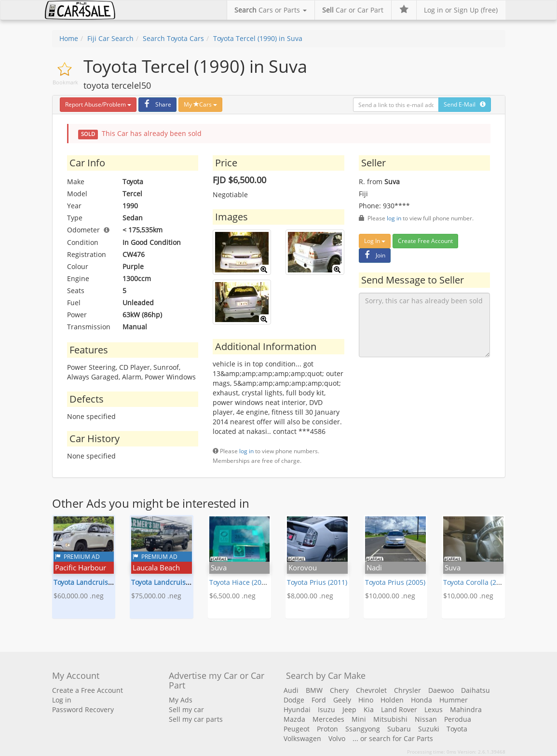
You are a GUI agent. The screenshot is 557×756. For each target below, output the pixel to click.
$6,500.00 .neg (232, 596)
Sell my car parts (196, 719)
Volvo (337, 738)
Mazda (294, 719)
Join (374, 255)
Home (69, 38)
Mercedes (328, 719)
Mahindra (466, 709)
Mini (359, 719)
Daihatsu (475, 690)
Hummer (454, 700)
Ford (319, 700)
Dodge (294, 700)
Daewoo (441, 690)
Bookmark (65, 82)
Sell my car (186, 709)
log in (246, 451)
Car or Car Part (353, 10)
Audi (291, 690)
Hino (366, 700)
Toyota (457, 729)
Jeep (349, 709)
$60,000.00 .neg (79, 596)
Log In (375, 241)
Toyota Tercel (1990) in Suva (258, 38)
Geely (342, 700)
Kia (369, 709)
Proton (327, 729)
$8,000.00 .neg (310, 596)
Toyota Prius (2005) (395, 582)
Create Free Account (425, 241)
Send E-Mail (465, 104)
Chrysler (408, 690)
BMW (314, 690)
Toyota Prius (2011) (317, 582)
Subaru (399, 729)
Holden (392, 700)
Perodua (458, 719)
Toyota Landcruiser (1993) (172, 582)
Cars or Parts (271, 10)
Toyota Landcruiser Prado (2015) (105, 582)
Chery (339, 690)
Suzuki (429, 729)
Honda (421, 700)
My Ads (181, 700)
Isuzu (326, 709)
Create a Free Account (88, 690)
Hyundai (297, 709)
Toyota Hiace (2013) (240, 582)
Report (98, 104)
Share (156, 104)
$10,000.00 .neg (390, 596)
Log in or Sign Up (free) (461, 10)
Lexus (434, 709)
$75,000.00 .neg (156, 596)
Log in (62, 700)
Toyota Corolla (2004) (476, 582)
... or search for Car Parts (393, 738)
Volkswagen (302, 738)
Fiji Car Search (110, 38)
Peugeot (297, 729)
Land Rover (399, 709)
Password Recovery (83, 709)
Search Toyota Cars (173, 38)
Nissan (426, 719)
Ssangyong (363, 729)
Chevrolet (371, 690)
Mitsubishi (390, 719)
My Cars (200, 104)
